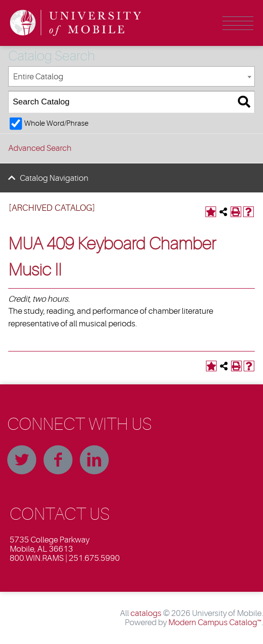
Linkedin (94, 460)
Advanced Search (40, 148)
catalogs (146, 613)
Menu (238, 23)
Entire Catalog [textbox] (38, 77)
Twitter (22, 460)
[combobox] (131, 77)
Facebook (58, 460)
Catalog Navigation (54, 178)
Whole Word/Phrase (56, 123)
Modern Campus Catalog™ (215, 622)
